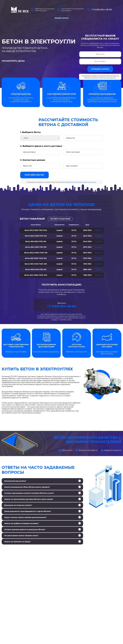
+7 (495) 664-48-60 (102, 10)
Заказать (99, 230)
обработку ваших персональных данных (100, 78)
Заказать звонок (62, 18)
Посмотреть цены (15, 61)
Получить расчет (34, 175)
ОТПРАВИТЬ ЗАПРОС (100, 69)
